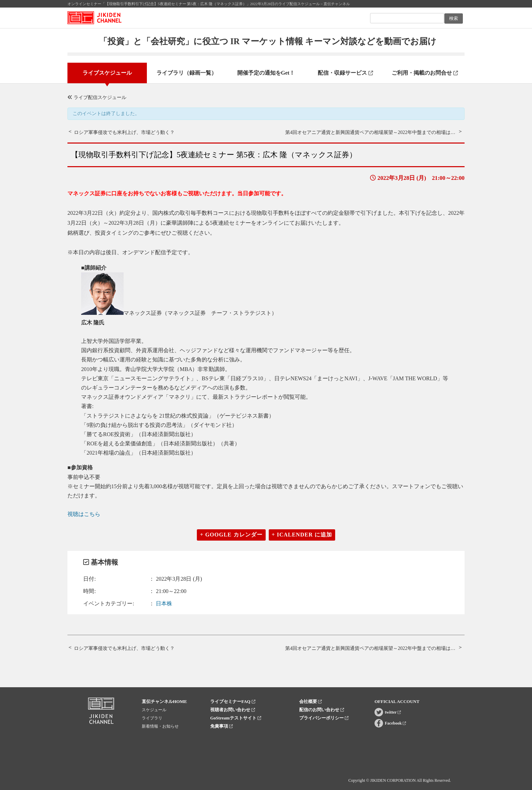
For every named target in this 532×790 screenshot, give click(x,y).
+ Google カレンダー (231, 535)
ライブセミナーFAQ (233, 701)
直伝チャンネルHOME (164, 701)
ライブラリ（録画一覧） (187, 73)
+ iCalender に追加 (302, 535)
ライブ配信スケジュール (97, 97)
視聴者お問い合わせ (233, 710)
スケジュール (154, 710)
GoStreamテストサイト (236, 718)
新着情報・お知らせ (160, 726)
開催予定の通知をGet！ (266, 73)
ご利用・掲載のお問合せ (425, 73)
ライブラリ (152, 718)
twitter (393, 712)
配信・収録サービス (345, 73)
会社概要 (311, 701)
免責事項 (221, 726)
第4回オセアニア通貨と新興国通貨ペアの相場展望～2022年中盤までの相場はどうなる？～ (382, 132)
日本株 (164, 603)
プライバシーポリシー (324, 718)
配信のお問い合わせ (322, 710)
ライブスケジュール (107, 73)
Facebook (395, 723)
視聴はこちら (84, 514)
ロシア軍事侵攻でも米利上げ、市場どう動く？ (124, 132)
